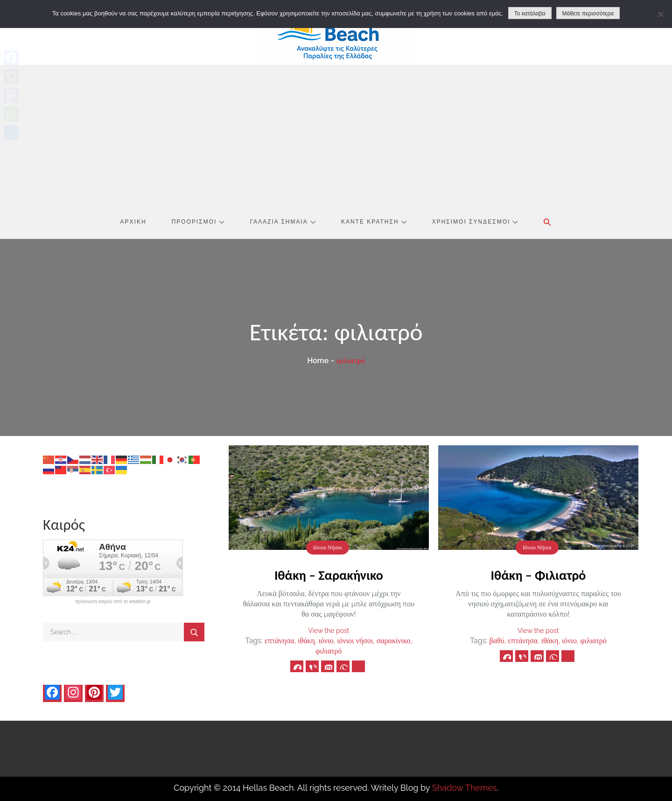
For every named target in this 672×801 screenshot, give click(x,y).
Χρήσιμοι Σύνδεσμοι (475, 222)
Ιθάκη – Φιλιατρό (538, 575)
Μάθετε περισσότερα (588, 14)
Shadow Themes (465, 788)
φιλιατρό (329, 651)
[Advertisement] (336, 135)
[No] (660, 14)
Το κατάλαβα (530, 14)
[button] (547, 222)
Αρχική (133, 222)
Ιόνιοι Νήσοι (328, 548)
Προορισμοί (198, 222)
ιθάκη (306, 641)
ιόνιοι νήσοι (355, 641)
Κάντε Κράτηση (374, 222)
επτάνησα (280, 641)
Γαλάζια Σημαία (283, 222)
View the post (329, 631)
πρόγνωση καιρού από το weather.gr (113, 602)
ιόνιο (326, 641)
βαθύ (497, 641)
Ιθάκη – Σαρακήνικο (329, 575)
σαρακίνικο (394, 641)
